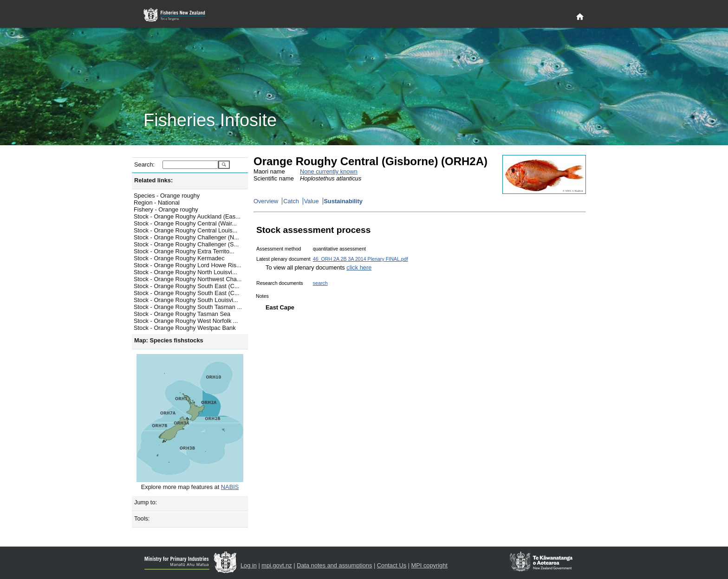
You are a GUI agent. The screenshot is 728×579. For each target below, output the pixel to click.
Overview (266, 201)
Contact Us (392, 565)
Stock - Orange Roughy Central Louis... (185, 230)
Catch (291, 201)
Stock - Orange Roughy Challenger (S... (186, 244)
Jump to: (146, 502)
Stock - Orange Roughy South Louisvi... (186, 300)
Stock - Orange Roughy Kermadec (179, 258)
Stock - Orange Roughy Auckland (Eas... (187, 216)
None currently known (329, 171)
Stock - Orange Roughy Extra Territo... (184, 251)
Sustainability (343, 201)
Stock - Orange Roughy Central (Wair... (185, 223)
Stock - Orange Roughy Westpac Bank (185, 328)
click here (359, 267)
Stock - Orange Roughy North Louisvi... (185, 272)
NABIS (230, 487)
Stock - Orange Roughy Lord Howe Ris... (188, 265)
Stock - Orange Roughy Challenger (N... (186, 237)
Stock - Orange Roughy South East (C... (187, 286)
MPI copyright (429, 565)
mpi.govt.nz (276, 565)
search (320, 283)
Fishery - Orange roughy (166, 209)
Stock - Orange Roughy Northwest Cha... (188, 279)
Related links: (153, 180)
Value (312, 201)
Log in (249, 565)
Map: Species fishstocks (169, 340)
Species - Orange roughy (167, 196)
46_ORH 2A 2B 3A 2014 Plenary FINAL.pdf (361, 259)
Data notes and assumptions (334, 565)
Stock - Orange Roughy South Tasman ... (188, 307)
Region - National (157, 203)
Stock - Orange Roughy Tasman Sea (182, 314)
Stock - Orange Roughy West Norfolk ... (186, 321)
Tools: (142, 518)
